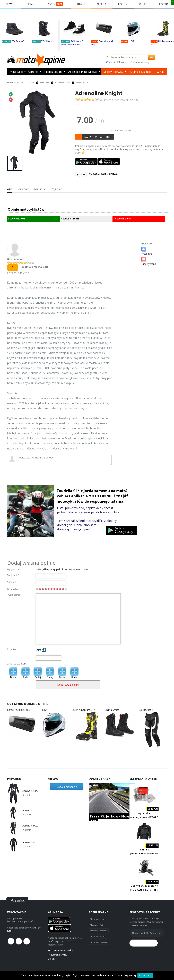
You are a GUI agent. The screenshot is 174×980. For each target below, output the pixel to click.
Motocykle (16, 72)
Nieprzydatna (149, 261)
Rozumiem (145, 975)
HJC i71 (132, 41)
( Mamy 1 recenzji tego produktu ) (121, 100)
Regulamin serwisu (58, 955)
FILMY (30, 4)
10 (66, 589)
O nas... (52, 959)
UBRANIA (45, 82)
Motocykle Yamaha (99, 931)
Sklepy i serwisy (114, 72)
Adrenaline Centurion (31, 826)
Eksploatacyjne (53, 72)
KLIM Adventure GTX (84, 710)
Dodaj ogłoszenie (67, 787)
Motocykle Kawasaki (99, 942)
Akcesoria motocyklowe (83, 72)
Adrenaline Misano (31, 842)
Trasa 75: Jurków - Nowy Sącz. (110, 819)
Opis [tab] (10, 189)
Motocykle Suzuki (98, 936)
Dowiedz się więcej (125, 975)
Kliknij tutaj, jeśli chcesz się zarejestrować (66, 569)
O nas (161, 72)
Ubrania (33, 72)
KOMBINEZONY (63, 82)
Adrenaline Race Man (31, 791)
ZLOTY (55, 4)
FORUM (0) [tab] (40, 189)
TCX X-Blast (47, 41)
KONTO (164, 4)
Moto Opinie (28, 82)
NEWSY (11, 4)
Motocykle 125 (97, 925)
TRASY (81, 4)
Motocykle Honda (98, 919)
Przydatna (147, 250)
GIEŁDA (102, 4)
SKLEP (144, 4)
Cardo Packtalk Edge (18, 710)
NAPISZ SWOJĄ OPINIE (98, 137)
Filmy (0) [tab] (23, 189)
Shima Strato (112, 710)
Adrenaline (82, 82)
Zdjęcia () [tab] (57, 189)
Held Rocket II (145, 710)
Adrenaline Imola (31, 810)
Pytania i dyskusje (141, 72)
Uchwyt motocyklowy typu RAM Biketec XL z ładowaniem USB (144, 890)
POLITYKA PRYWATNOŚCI (60, 950)
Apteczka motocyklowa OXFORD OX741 (144, 817)
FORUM (123, 4)
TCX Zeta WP (18, 41)
